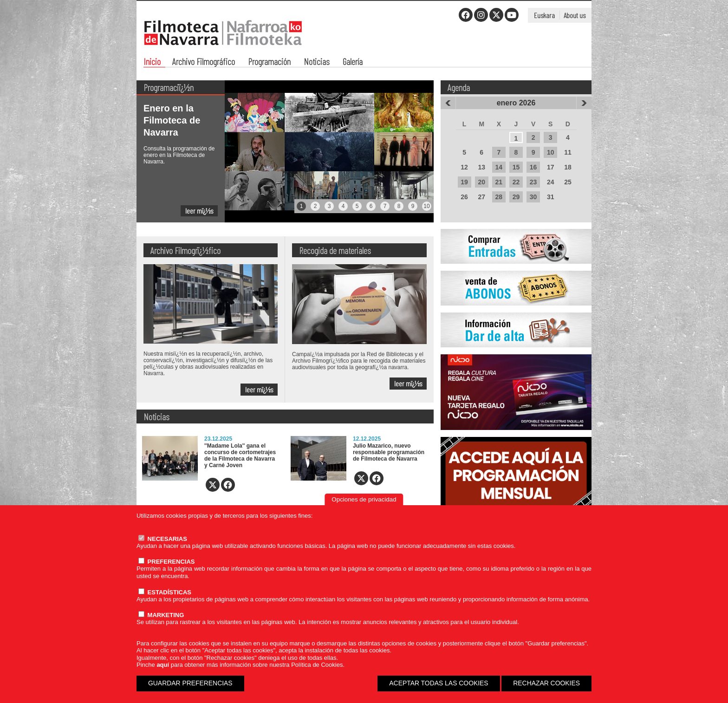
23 (533, 182)
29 (516, 197)
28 (499, 197)
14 (499, 167)
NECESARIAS (163, 539)
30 (533, 197)
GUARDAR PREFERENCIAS (190, 683)
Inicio (152, 62)
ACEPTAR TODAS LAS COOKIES (439, 683)
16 (533, 167)
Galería (353, 62)
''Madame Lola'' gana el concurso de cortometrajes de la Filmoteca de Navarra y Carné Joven (240, 456)
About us (575, 15)
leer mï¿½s (199, 211)
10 (551, 152)
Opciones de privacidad (364, 499)
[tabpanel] (285, 151)
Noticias (317, 62)
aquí (163, 665)
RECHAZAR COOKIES (546, 683)
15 (516, 167)
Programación (269, 62)
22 (516, 182)
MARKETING (161, 615)
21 (499, 182)
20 (481, 182)
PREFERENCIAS (166, 562)
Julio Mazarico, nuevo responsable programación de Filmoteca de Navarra (389, 452)
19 (464, 182)
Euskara (544, 15)
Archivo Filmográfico (204, 62)
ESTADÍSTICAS (165, 592)
